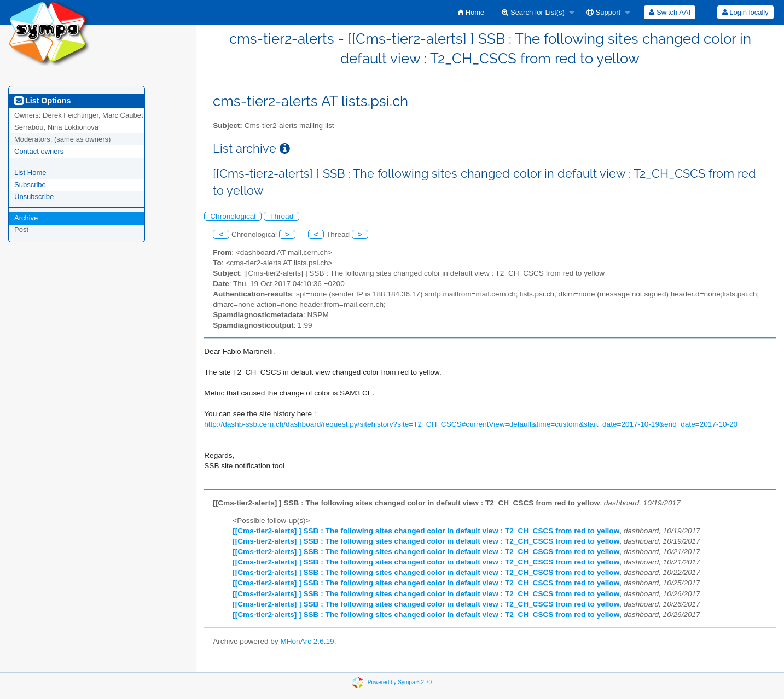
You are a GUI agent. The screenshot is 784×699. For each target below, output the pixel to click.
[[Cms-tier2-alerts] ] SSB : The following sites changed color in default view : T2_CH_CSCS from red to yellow (426, 531)
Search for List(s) (533, 12)
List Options (42, 101)
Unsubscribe (34, 197)
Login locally (745, 12)
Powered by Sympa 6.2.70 (400, 682)
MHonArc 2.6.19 (307, 641)
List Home (30, 173)
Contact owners (39, 151)
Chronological (233, 216)
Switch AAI (670, 12)
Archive (26, 218)
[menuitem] (471, 12)
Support (603, 12)
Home (471, 12)
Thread (281, 216)
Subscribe (30, 185)
